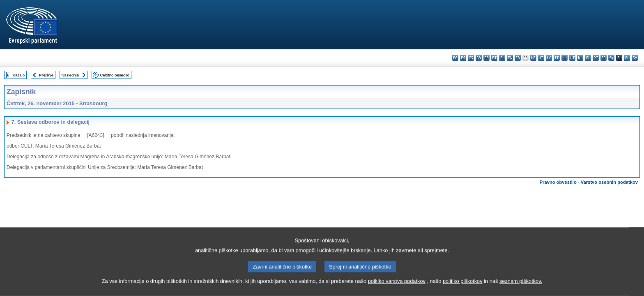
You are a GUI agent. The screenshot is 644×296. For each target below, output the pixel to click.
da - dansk (479, 58)
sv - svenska (635, 58)
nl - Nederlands (580, 58)
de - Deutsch (486, 58)
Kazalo (19, 75)
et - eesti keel (494, 58)
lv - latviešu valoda (549, 58)
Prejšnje (46, 75)
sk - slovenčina (611, 58)
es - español (463, 58)
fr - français (518, 58)
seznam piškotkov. (521, 291)
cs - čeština (471, 58)
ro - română (604, 58)
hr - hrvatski (533, 58)
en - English (510, 58)
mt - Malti (572, 58)
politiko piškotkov (463, 291)
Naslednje (70, 75)
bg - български (455, 58)
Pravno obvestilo (558, 182)
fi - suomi (627, 58)
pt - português (596, 58)
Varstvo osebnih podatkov (609, 182)
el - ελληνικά (502, 58)
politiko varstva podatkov (397, 291)
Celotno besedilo (114, 75)
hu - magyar (565, 58)
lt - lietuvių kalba (557, 58)
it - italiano (541, 58)
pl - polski (588, 58)
